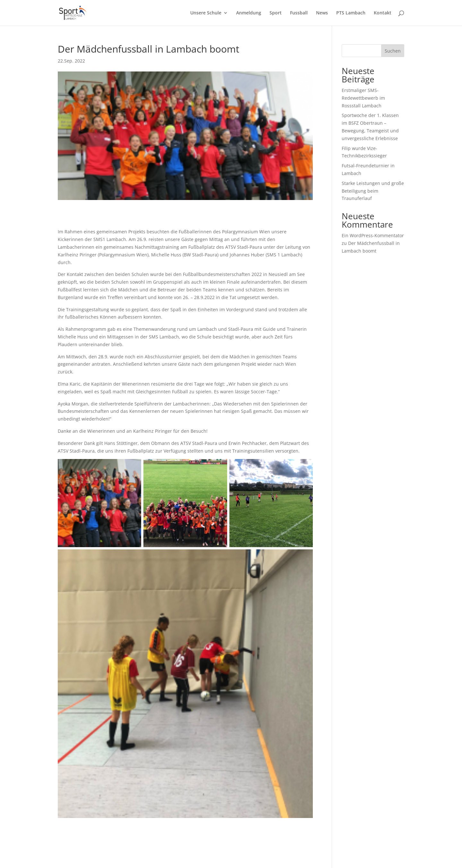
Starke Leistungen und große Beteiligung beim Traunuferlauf (373, 191)
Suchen (393, 51)
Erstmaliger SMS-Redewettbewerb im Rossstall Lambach (363, 98)
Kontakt (383, 13)
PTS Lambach (351, 13)
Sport (276, 13)
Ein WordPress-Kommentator (373, 235)
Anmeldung (249, 13)
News (322, 13)
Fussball (299, 13)
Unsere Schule (206, 13)
